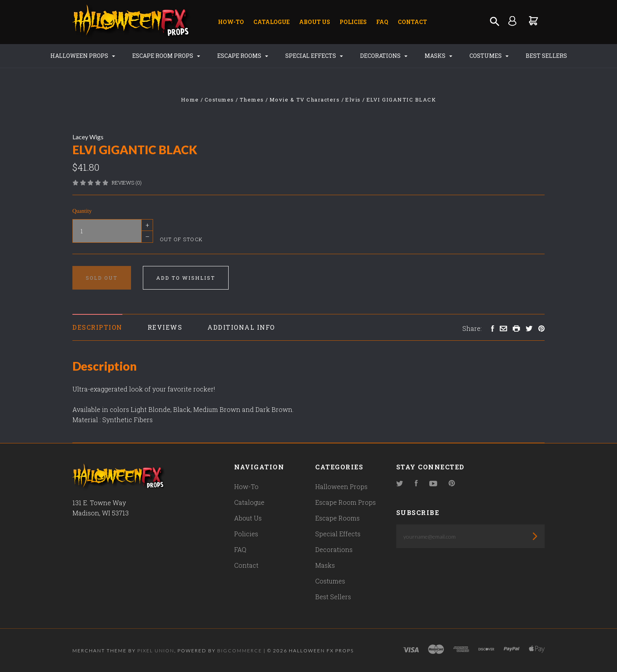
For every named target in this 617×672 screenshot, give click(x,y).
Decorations (384, 56)
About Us (315, 22)
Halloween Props (83, 56)
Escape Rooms (243, 56)
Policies (353, 22)
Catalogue (272, 22)
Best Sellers (546, 56)
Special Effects (314, 56)
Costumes (489, 56)
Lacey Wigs (88, 137)
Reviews (165, 327)
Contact (412, 22)
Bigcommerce (240, 651)
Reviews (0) (127, 183)
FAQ (382, 22)
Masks (439, 56)
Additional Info (241, 327)
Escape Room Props (166, 56)
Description (97, 327)
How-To (231, 22)
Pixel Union (156, 651)
